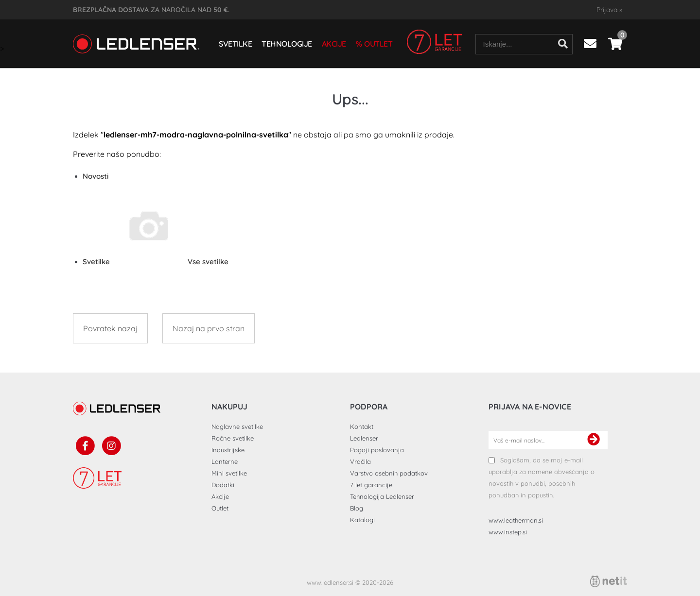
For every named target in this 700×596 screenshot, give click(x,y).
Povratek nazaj (110, 328)
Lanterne (225, 461)
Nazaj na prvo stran (209, 328)
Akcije (334, 44)
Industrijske (228, 450)
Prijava (609, 10)
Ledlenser (364, 438)
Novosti (96, 176)
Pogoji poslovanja (377, 450)
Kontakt (362, 426)
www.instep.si (508, 532)
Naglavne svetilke (237, 426)
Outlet (378, 44)
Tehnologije (287, 44)
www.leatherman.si (516, 520)
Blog (357, 508)
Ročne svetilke (233, 438)
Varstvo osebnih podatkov (389, 473)
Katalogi (362, 520)
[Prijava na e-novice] (594, 440)
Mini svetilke (229, 473)
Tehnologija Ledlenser (382, 496)
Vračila (360, 461)
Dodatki (223, 485)
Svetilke (235, 44)
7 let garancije (371, 485)
